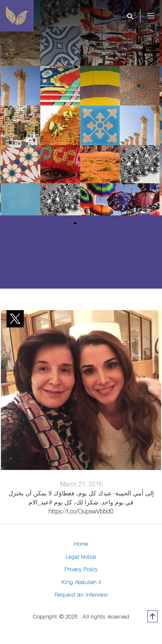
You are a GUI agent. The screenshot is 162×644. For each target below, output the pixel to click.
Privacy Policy (81, 569)
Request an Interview (81, 594)
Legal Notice (81, 557)
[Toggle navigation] (157, 16)
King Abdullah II (81, 582)
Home (81, 544)
